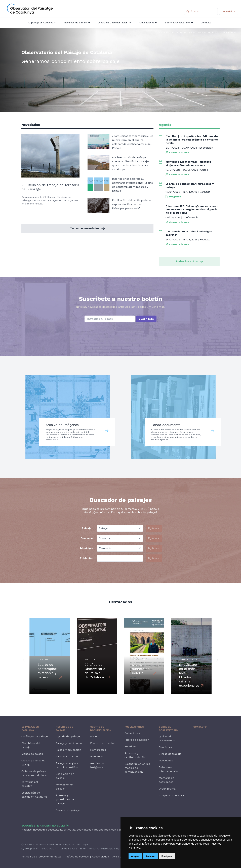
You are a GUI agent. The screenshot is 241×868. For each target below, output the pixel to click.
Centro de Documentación (101, 728)
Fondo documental (102, 743)
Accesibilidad (101, 857)
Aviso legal (119, 857)
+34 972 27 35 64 (75, 849)
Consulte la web (179, 152)
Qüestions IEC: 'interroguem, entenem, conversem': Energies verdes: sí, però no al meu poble (192, 209)
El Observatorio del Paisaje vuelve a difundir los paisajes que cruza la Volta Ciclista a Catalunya (131, 163)
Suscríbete (146, 319)
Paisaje (87, 528)
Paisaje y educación (68, 750)
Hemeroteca (98, 750)
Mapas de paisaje (32, 754)
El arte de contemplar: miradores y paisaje (190, 185)
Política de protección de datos (41, 857)
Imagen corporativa (171, 795)
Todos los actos (189, 261)
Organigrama (167, 789)
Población (87, 558)
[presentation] (120, 331)
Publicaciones (134, 727)
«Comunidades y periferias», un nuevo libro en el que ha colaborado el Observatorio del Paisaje (133, 142)
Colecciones (132, 733)
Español (229, 11)
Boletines (130, 746)
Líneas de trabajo (170, 754)
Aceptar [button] (135, 856)
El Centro (96, 736)
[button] (24, 660)
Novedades (166, 761)
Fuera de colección (137, 740)
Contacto (200, 727)
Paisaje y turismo (67, 756)
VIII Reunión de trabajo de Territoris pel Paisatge (50, 187)
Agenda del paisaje (68, 736)
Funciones (165, 747)
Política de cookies (77, 857)
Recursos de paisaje (64, 728)
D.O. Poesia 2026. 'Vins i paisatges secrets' (189, 233)
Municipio (87, 548)
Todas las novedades (87, 228)
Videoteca (96, 756)
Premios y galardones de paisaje (65, 799)
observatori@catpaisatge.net (108, 849)
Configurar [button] (167, 856)
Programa (175, 197)
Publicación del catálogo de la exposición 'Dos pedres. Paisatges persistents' (131, 204)
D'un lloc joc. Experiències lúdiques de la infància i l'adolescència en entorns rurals (192, 140)
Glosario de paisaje (68, 810)
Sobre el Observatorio (168, 728)
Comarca (87, 538)
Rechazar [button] (151, 856)
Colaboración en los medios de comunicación (137, 768)
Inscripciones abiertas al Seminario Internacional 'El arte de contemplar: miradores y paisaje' (132, 185)
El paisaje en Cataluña (30, 728)
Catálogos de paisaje (35, 736)
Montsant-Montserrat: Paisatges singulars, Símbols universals (188, 163)
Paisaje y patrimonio (69, 743)
